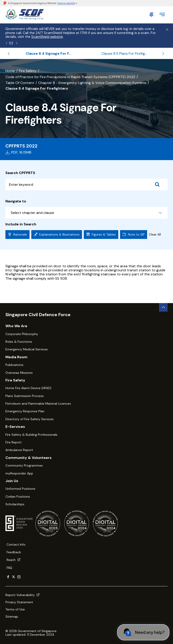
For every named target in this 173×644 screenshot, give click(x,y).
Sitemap (12, 617)
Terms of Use (15, 609)
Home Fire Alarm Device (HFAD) (28, 388)
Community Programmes (24, 465)
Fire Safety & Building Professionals (31, 435)
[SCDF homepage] (25, 19)
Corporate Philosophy (22, 334)
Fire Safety (28, 71)
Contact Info (16, 544)
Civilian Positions (18, 497)
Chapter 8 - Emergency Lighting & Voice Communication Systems (92, 83)
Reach (14, 560)
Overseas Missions (19, 373)
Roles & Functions (19, 342)
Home (10, 71)
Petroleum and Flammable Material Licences (38, 404)
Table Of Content (20, 83)
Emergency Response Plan (25, 411)
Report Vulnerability (23, 595)
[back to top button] (163, 307)
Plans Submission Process (25, 396)
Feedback (14, 552)
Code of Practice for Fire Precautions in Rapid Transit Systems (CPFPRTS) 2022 (70, 77)
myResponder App (19, 473)
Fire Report (14, 442)
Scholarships (15, 504)
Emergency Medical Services (27, 349)
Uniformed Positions (20, 489)
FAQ (9, 568)
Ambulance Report (19, 450)
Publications (14, 365)
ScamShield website (47, 37)
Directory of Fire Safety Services (30, 419)
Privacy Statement (19, 602)
